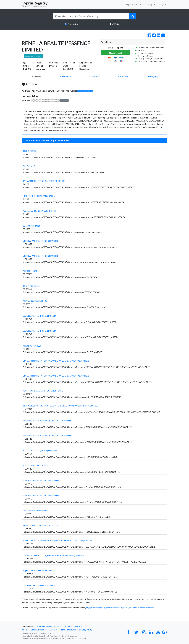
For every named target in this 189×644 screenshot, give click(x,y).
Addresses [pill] (36, 76)
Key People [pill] (65, 76)
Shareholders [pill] (124, 76)
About (25, 630)
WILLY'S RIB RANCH (32, 226)
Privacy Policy (86, 630)
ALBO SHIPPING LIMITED (35, 510)
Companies (73, 24)
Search (143, 4)
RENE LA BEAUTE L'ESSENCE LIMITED (41, 525)
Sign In (163, 4)
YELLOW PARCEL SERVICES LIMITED (40, 241)
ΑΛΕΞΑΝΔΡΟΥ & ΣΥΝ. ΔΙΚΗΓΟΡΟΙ (39, 211)
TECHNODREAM (31, 286)
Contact (54, 630)
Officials (116, 24)
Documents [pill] (95, 76)
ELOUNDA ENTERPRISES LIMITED (39, 316)
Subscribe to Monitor (34, 56)
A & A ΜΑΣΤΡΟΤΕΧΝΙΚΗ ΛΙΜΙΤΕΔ (39, 585)
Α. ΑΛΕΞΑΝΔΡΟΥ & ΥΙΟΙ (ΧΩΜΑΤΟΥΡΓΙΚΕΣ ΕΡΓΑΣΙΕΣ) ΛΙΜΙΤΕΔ (53, 555)
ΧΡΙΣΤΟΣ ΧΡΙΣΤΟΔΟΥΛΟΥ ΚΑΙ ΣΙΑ (39, 196)
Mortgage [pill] (153, 76)
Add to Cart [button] (115, 53)
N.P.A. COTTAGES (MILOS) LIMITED (40, 451)
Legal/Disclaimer (39, 630)
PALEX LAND (29, 166)
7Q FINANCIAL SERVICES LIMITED (40, 570)
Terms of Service (68, 630)
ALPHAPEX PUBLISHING (35, 301)
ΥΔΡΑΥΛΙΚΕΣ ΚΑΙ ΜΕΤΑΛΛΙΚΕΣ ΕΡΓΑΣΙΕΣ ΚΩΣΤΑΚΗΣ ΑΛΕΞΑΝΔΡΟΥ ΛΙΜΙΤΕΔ (60, 406)
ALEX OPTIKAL (30, 271)
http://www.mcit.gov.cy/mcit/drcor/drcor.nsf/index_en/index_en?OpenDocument (120, 608)
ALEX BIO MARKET (32, 346)
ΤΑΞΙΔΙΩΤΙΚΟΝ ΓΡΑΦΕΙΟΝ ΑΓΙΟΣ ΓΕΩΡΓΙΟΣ (44, 181)
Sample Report (131, 4)
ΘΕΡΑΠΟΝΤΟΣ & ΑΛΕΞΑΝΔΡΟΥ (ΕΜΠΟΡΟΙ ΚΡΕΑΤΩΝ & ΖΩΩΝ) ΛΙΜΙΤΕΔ (58, 540)
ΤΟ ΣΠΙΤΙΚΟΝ (29, 151)
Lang (151, 4)
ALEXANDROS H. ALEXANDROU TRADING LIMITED (48, 421)
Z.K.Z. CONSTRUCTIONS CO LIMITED (41, 466)
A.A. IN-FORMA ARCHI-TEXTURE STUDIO (43, 391)
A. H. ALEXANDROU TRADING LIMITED (42, 481)
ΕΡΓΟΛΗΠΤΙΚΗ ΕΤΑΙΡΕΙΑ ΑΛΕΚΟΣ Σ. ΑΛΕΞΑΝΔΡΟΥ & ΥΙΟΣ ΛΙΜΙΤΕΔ (56, 361)
